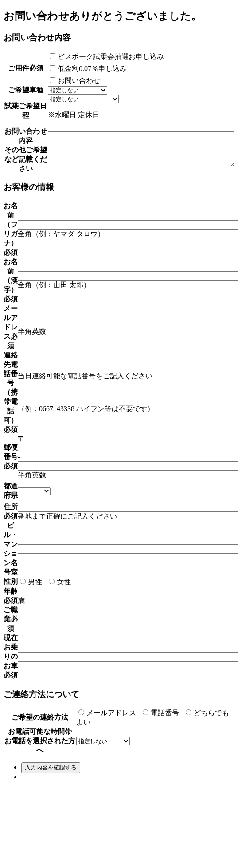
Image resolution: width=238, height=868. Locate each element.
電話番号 (161, 750)
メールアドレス (107, 750)
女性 (60, 619)
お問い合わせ (53, 81)
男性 (31, 619)
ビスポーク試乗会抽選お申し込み (85, 57)
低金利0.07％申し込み (66, 69)
